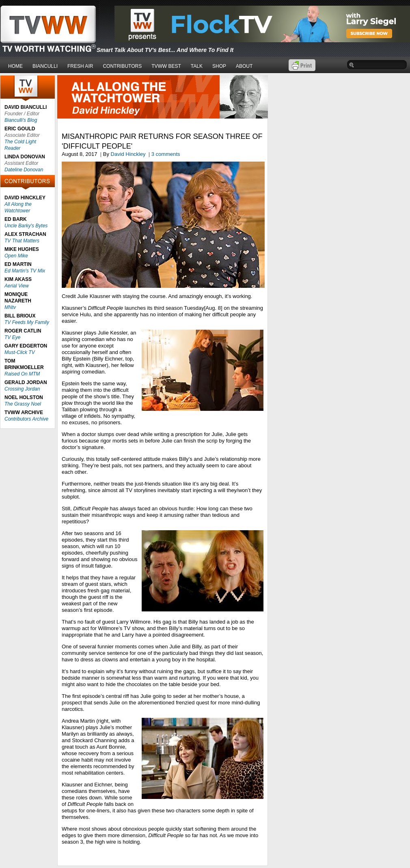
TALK (197, 66)
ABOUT (244, 66)
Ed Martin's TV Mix (25, 271)
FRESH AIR (80, 66)
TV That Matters (22, 241)
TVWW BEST (166, 66)
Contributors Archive (26, 419)
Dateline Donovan (24, 170)
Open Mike (16, 256)
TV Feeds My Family (27, 322)
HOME (15, 66)
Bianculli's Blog (21, 120)
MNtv (10, 307)
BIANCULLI (45, 66)
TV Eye (12, 337)
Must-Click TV (20, 352)
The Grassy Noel (23, 404)
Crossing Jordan (22, 389)
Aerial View (17, 286)
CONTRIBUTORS (122, 66)
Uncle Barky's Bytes (26, 226)
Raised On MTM (22, 374)
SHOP (219, 66)
